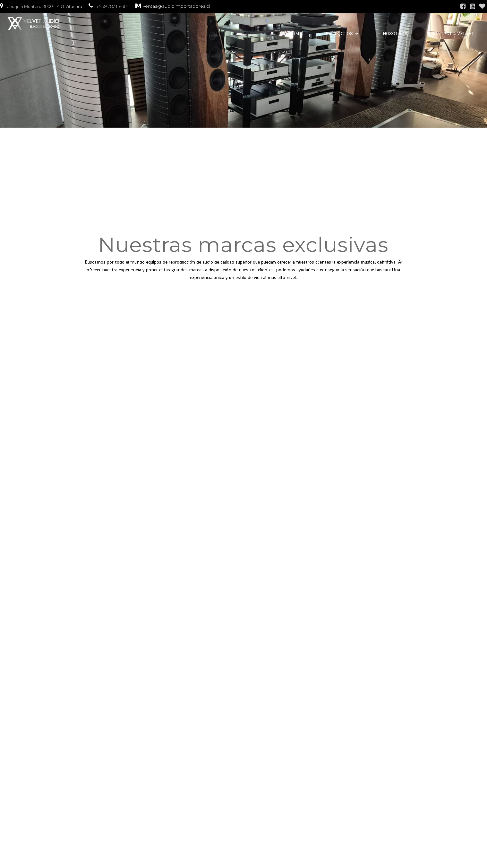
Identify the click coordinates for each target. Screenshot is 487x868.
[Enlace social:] (473, 6)
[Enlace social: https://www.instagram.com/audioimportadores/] (482, 6)
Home (295, 34)
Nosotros (395, 34)
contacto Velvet (453, 34)
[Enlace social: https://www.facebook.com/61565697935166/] (463, 6)
